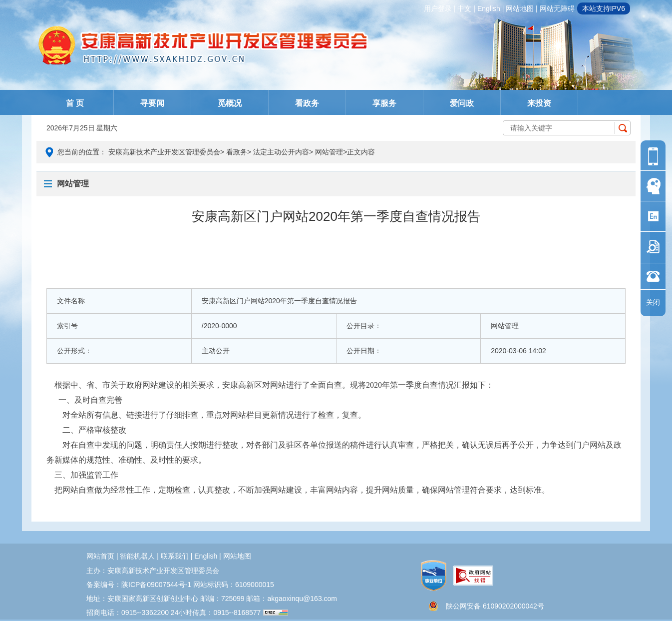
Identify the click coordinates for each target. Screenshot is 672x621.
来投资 (539, 103)
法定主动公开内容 (281, 152)
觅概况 (230, 103)
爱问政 (462, 103)
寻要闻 (152, 103)
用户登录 (438, 8)
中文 (464, 8)
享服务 (384, 103)
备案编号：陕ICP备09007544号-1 (139, 585)
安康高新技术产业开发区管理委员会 (164, 152)
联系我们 (175, 556)
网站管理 (329, 152)
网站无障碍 (557, 8)
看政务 (307, 103)
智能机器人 (137, 556)
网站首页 (100, 556)
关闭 (653, 302)
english (489, 8)
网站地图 (520, 8)
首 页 (75, 103)
